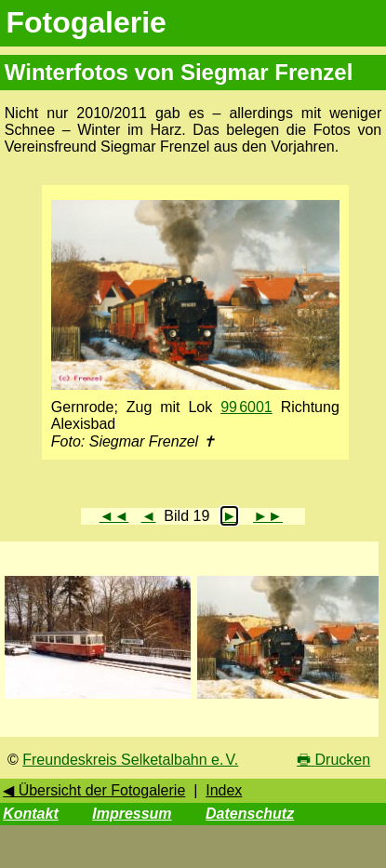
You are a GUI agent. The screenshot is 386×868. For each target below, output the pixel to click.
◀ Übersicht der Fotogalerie (94, 790)
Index (224, 790)
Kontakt (31, 814)
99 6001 (246, 407)
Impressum (132, 814)
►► (268, 516)
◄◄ (114, 516)
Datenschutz (250, 814)
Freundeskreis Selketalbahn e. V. (130, 760)
